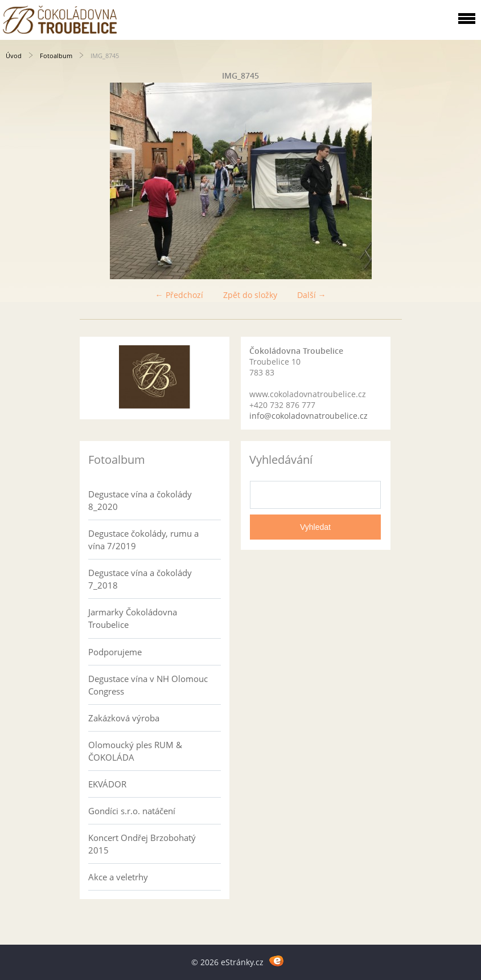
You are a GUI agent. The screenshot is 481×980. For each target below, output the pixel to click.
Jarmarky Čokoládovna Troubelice (133, 618)
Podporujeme (115, 652)
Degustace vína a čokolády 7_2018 (140, 579)
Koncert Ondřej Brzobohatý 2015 (142, 844)
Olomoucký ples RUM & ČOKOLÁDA (135, 751)
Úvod (14, 56)
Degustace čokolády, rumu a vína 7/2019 (143, 540)
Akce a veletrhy (118, 877)
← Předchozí (179, 295)
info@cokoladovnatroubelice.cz (309, 416)
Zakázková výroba (124, 718)
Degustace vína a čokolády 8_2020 (140, 500)
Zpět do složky (250, 295)
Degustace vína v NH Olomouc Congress (148, 685)
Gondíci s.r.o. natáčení (132, 811)
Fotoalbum (56, 56)
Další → (312, 295)
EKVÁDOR (107, 784)
